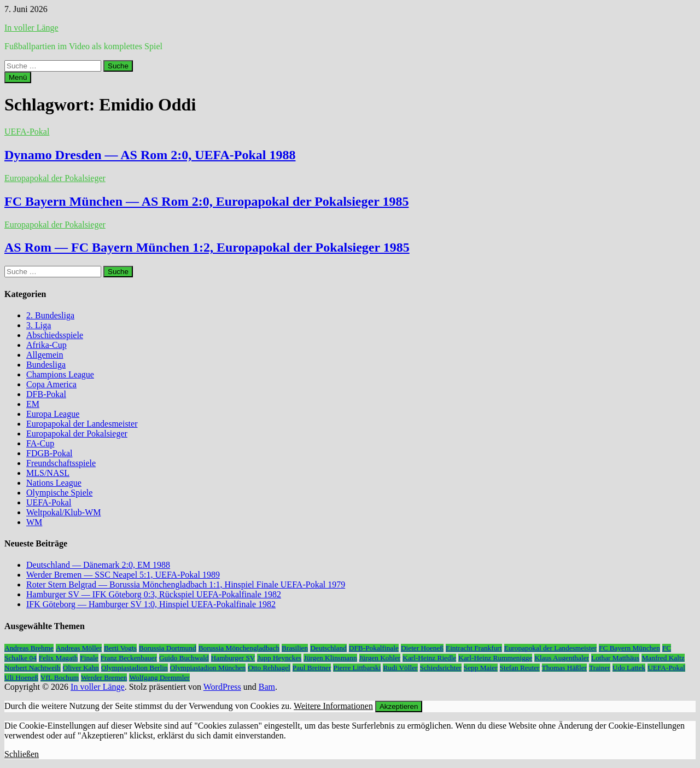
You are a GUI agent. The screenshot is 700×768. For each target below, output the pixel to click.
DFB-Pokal (46, 394)
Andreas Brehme (29, 648)
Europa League (53, 414)
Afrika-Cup (46, 345)
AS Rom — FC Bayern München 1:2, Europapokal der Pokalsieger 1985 (207, 247)
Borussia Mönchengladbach (239, 648)
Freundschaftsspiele (61, 463)
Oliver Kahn (81, 668)
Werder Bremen (104, 677)
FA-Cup (40, 443)
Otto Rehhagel (269, 668)
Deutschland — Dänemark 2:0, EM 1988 (98, 565)
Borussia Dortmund (168, 648)
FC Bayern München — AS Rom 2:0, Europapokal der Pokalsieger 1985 (206, 201)
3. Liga (39, 325)
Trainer (600, 668)
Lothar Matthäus (615, 658)
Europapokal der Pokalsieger (55, 178)
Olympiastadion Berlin (135, 668)
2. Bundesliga (50, 315)
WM (34, 522)
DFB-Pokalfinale (374, 648)
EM (33, 404)
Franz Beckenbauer (129, 658)
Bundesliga (46, 365)
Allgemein (45, 355)
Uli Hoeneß (21, 677)
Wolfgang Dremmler (159, 677)
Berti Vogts (120, 648)
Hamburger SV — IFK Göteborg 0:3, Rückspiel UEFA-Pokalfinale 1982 (154, 594)
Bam (267, 687)
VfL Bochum (60, 677)
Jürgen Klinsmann (330, 658)
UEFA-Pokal (27, 132)
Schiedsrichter (441, 668)
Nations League (54, 483)
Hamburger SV (233, 658)
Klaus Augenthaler (562, 658)
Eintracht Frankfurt (474, 648)
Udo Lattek (629, 668)
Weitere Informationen (333, 706)
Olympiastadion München (208, 668)
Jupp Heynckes (279, 658)
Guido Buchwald (184, 658)
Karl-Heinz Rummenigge (495, 658)
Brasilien (295, 648)
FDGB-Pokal (49, 453)
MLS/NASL (48, 473)
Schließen (22, 754)
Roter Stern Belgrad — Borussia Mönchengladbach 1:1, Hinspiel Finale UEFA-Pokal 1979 (186, 584)
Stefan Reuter (520, 668)
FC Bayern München (629, 648)
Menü (18, 77)
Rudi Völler (400, 668)
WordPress (222, 687)
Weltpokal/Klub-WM (63, 512)
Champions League (60, 374)
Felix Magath (58, 658)
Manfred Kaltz (663, 658)
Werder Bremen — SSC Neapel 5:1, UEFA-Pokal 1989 (123, 575)
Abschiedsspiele (55, 335)
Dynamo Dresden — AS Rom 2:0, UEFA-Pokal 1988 (150, 155)
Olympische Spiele (59, 493)
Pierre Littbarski (357, 668)
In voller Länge (31, 28)
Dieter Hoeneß (422, 648)
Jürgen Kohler (380, 658)
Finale (89, 658)
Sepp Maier (481, 668)
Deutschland (328, 648)
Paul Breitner (312, 668)
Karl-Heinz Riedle (429, 658)
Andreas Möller (79, 648)
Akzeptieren (399, 706)
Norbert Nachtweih (33, 668)
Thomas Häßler (565, 668)
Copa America (51, 384)
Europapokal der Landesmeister (82, 424)
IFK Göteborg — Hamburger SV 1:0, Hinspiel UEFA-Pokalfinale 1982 (151, 604)
